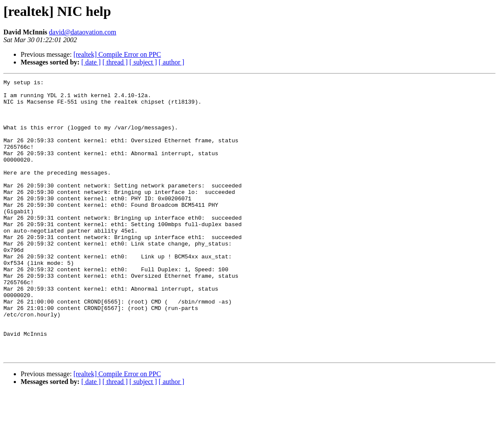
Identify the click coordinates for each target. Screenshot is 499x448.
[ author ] (172, 62)
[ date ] (91, 62)
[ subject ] (143, 62)
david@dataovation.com (83, 32)
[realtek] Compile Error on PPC (117, 54)
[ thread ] (115, 62)
